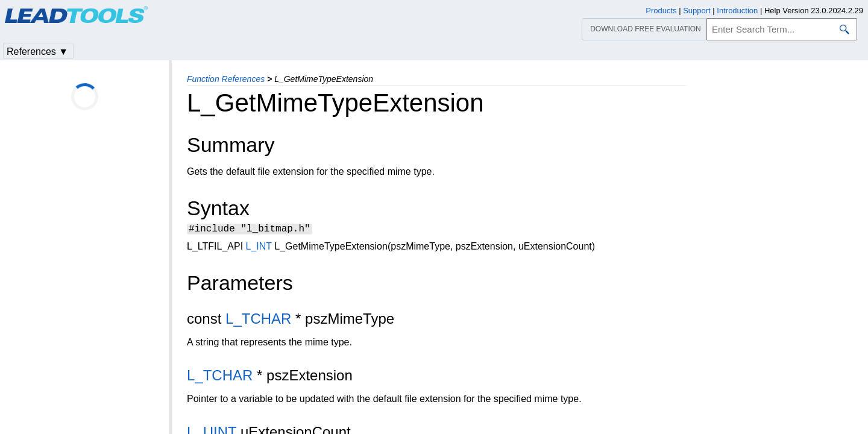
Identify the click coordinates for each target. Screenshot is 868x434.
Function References (226, 79)
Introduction (737, 11)
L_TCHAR (258, 320)
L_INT (259, 248)
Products (661, 11)
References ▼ (37, 52)
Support (697, 11)
